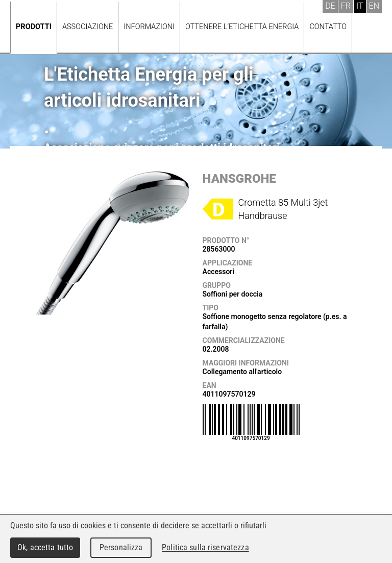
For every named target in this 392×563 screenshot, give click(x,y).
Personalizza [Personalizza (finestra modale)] (121, 547)
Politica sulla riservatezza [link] (205, 547)
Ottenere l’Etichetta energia (242, 27)
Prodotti (34, 27)
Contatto (328, 27)
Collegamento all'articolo (242, 372)
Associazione (88, 27)
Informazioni (149, 27)
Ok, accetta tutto (45, 547)
